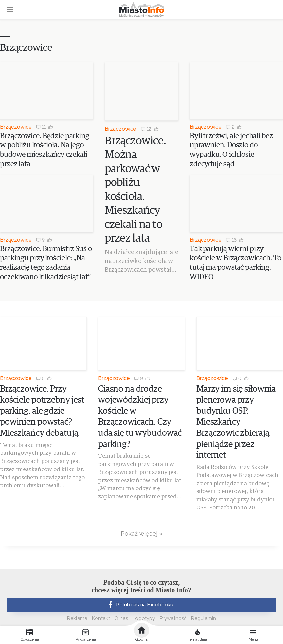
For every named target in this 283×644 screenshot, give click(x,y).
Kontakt (101, 618)
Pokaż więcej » (141, 534)
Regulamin (203, 618)
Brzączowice (16, 127)
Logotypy (144, 618)
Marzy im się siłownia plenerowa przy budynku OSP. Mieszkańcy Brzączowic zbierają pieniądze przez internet (236, 422)
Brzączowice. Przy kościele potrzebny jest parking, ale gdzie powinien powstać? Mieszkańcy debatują (42, 411)
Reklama (77, 618)
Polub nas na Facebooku (140, 605)
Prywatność (173, 618)
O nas (121, 618)
